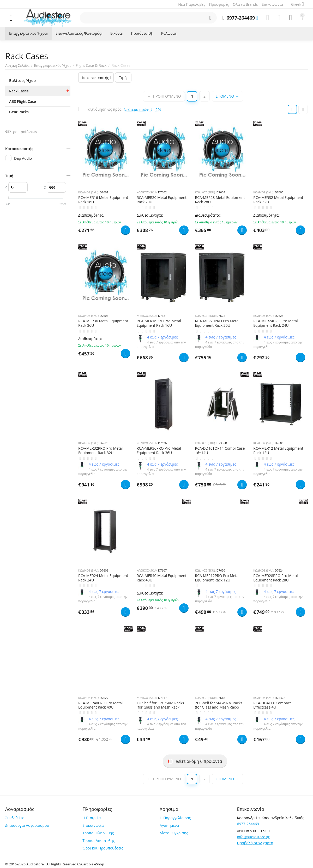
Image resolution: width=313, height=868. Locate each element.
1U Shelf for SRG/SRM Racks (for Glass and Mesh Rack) (160, 705)
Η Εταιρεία (92, 818)
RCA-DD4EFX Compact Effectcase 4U (272, 705)
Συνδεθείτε (15, 818)
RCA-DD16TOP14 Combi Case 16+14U (220, 451)
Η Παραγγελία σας (175, 818)
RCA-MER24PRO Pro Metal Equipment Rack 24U (275, 323)
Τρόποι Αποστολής (98, 840)
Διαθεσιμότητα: (91, 215)
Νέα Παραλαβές (192, 4)
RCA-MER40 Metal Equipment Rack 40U (162, 578)
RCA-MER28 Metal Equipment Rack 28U (220, 200)
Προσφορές (219, 4)
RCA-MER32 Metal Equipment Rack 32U (278, 200)
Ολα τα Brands (245, 4)
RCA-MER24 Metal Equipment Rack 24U (103, 578)
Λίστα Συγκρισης (174, 833)
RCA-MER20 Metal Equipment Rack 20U (162, 200)
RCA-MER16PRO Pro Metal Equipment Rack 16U (159, 323)
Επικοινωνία (272, 4)
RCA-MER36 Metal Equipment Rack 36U (103, 323)
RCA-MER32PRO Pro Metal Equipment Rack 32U (100, 451)
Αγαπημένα (169, 825)
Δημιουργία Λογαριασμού (27, 825)
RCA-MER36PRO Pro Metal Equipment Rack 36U (159, 451)
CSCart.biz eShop (91, 864)
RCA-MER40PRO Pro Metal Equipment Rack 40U (100, 705)
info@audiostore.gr (253, 837)
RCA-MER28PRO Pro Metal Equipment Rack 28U (275, 578)
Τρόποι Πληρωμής (98, 833)
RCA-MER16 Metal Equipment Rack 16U (103, 200)
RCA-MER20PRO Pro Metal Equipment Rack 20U (217, 323)
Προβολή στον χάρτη (255, 843)
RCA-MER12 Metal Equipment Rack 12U (278, 451)
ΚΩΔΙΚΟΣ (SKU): (89, 192)
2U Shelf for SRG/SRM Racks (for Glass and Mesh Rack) (219, 705)
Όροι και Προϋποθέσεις (103, 848)
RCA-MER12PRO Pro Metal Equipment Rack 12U (217, 578)
